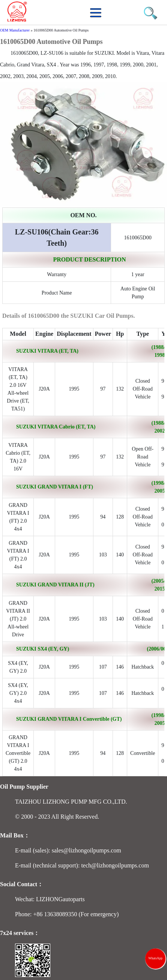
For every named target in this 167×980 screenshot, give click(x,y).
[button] (98, 17)
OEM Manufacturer (15, 30)
